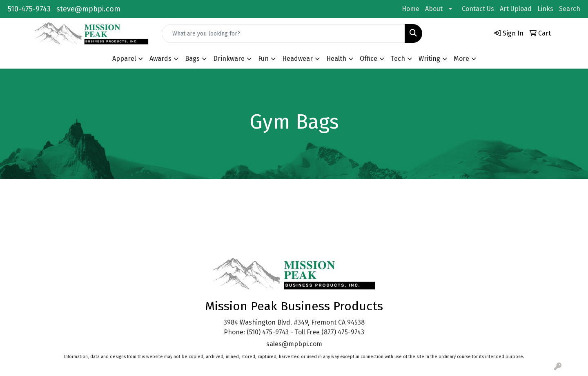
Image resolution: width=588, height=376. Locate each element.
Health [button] (336, 59)
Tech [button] (398, 59)
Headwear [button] (297, 59)
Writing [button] (429, 59)
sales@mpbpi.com (294, 344)
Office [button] (369, 59)
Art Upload (516, 9)
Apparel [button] (124, 59)
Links (545, 9)
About (434, 9)
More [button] (461, 59)
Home (411, 9)
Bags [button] (192, 59)
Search (570, 9)
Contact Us (478, 9)
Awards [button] (160, 59)
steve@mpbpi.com (88, 9)
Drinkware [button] (229, 59)
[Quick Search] (283, 33)
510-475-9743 (29, 9)
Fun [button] (263, 59)
